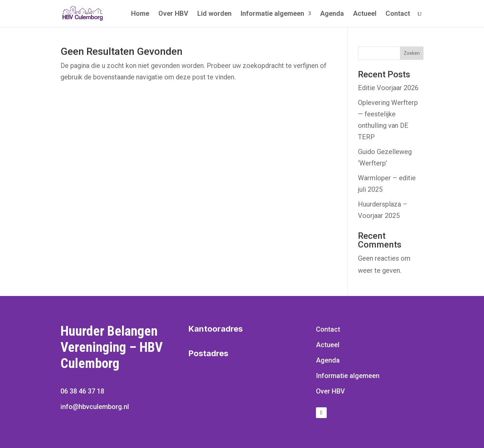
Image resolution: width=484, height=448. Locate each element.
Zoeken (412, 53)
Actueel (365, 14)
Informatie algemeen (272, 14)
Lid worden (214, 14)
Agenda (332, 14)
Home (140, 14)
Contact (398, 14)
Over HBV (173, 14)
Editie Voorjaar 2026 (388, 88)
